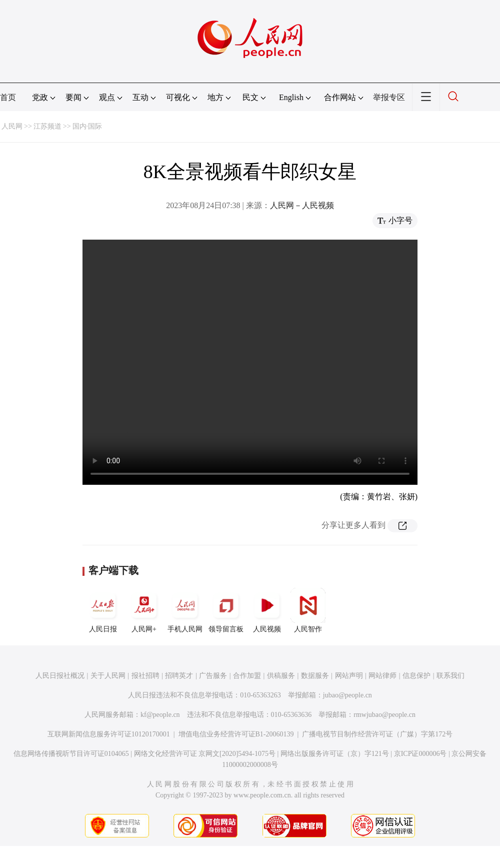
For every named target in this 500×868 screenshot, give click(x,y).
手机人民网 (185, 610)
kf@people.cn (160, 715)
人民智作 (308, 610)
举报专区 (389, 97)
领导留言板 (226, 610)
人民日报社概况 (60, 676)
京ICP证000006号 (420, 754)
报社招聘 (145, 676)
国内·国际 (87, 126)
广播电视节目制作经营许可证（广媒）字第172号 (377, 734)
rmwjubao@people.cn (384, 715)
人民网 (12, 126)
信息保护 (416, 676)
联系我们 (450, 676)
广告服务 (213, 676)
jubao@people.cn (347, 695)
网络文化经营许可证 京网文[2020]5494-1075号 (205, 754)
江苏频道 (47, 126)
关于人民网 (108, 676)
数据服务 (315, 676)
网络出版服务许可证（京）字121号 (335, 754)
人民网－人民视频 (302, 205)
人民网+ (144, 610)
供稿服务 (281, 676)
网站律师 (382, 676)
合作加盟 (247, 676)
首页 (8, 97)
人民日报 (103, 610)
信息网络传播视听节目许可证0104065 (71, 754)
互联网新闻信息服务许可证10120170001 (109, 734)
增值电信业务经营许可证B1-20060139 (236, 734)
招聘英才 (179, 676)
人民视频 (267, 610)
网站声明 (349, 676)
